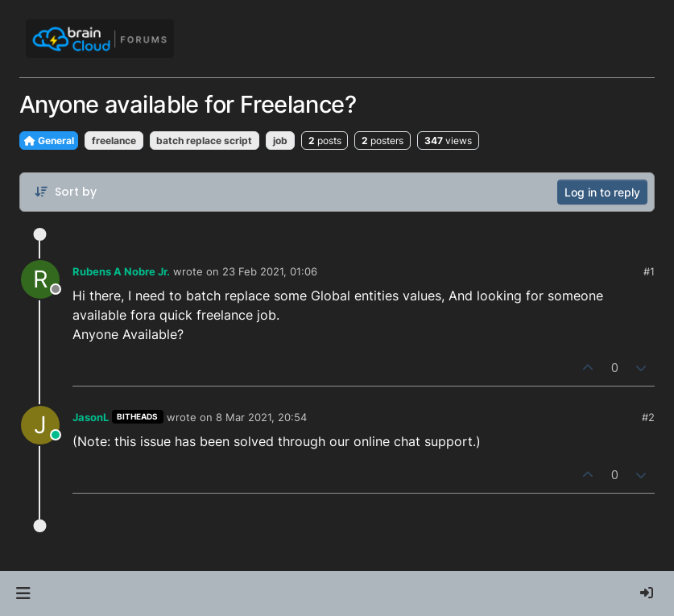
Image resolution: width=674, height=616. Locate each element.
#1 (649, 271)
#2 (648, 417)
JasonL (91, 417)
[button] (23, 593)
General (49, 141)
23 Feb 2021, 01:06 (270, 271)
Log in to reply (602, 192)
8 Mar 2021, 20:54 (261, 417)
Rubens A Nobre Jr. (121, 271)
